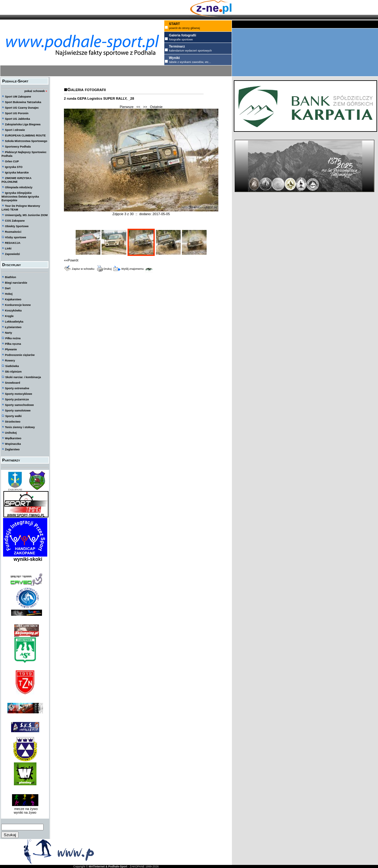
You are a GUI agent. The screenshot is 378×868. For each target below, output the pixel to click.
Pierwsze (127, 107)
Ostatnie (156, 107)
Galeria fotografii (86, 89)
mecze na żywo (25, 809)
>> (145, 107)
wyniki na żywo (25, 812)
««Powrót (71, 260)
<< (138, 107)
